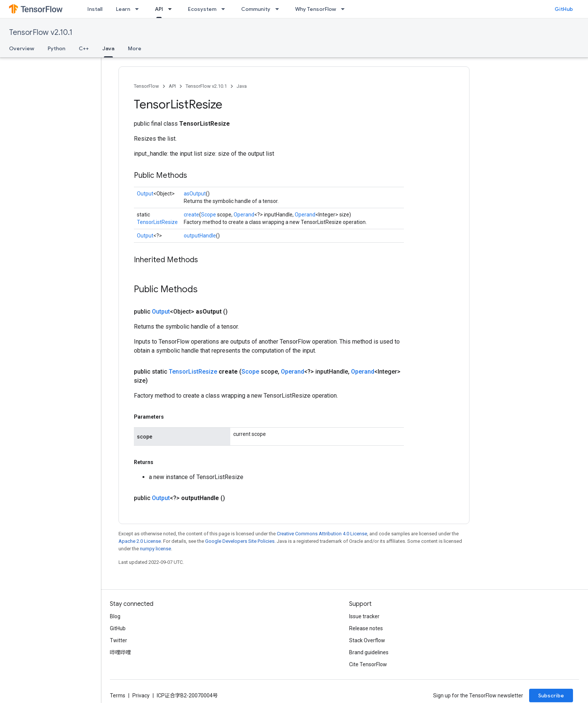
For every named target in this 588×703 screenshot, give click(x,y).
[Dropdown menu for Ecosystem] (225, 9)
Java (242, 86)
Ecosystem (202, 9)
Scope (208, 215)
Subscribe (551, 695)
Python (56, 48)
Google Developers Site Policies (240, 541)
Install (95, 9)
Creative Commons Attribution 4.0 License (322, 534)
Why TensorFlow (316, 9)
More (135, 48)
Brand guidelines (369, 652)
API (172, 86)
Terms (118, 695)
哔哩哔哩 (120, 652)
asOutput (195, 194)
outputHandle (200, 236)
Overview (22, 48)
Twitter (118, 640)
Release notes (366, 628)
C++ (84, 48)
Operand (244, 215)
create (191, 215)
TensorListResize (157, 222)
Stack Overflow (367, 640)
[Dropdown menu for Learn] (139, 9)
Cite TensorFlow (368, 664)
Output (145, 194)
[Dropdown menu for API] (172, 9)
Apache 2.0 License (140, 541)
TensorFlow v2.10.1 (41, 32)
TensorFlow (146, 86)
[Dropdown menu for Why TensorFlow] (345, 9)
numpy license (155, 549)
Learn (123, 9)
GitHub (564, 9)
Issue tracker (364, 616)
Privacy (141, 695)
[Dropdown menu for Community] (279, 9)
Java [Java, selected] (108, 48)
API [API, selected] (159, 9)
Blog (115, 616)
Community (256, 9)
